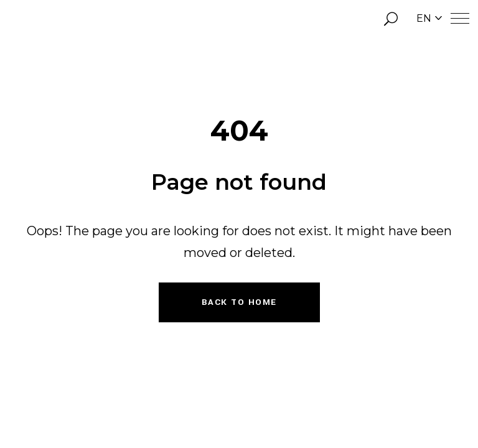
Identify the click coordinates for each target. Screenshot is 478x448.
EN (429, 18)
